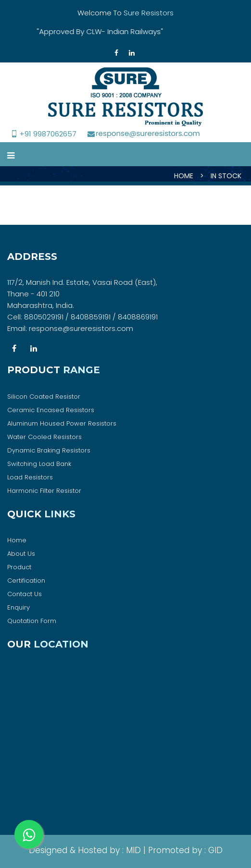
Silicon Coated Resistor (44, 397)
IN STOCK (226, 176)
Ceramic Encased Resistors (51, 410)
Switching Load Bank (39, 464)
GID (214, 850)
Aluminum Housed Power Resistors (62, 423)
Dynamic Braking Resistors (49, 450)
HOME (184, 176)
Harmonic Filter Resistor (44, 491)
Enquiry (19, 607)
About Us (21, 554)
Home (17, 540)
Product (19, 567)
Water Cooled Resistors (44, 437)
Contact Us (25, 594)
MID (132, 850)
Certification (26, 581)
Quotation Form (32, 621)
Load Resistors (30, 477)
